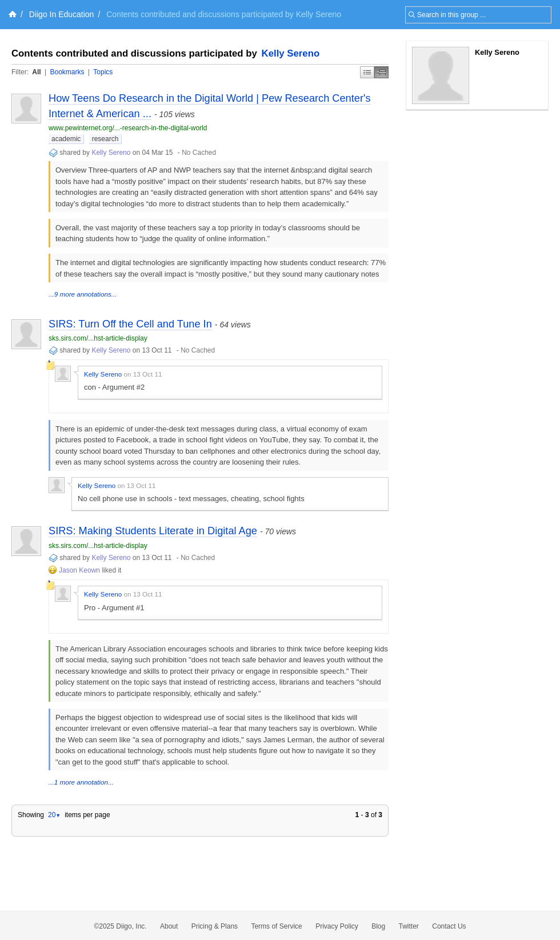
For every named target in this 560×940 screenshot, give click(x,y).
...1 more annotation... (81, 782)
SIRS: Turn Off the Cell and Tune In (130, 324)
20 (54, 815)
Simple (367, 72)
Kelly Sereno (291, 53)
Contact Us (449, 926)
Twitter (409, 926)
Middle (381, 72)
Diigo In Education (62, 14)
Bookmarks (67, 72)
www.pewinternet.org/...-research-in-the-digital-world (128, 128)
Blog (378, 926)
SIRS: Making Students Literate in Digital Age (153, 531)
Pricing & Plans (215, 926)
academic (66, 139)
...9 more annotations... (83, 294)
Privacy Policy (337, 926)
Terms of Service (276, 926)
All (36, 72)
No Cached (199, 153)
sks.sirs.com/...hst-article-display (98, 338)
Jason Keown (79, 570)
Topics (103, 72)
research (105, 139)
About (169, 926)
